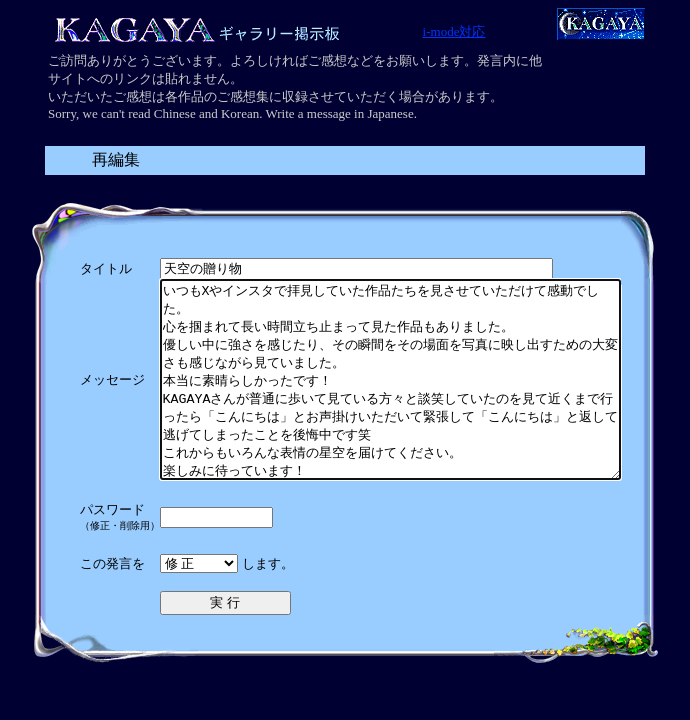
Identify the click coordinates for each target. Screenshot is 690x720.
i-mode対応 (454, 31)
